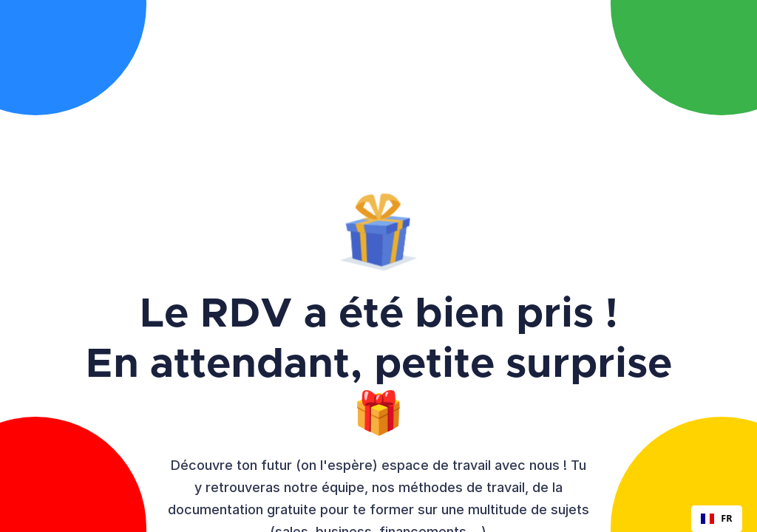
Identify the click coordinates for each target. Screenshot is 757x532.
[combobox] (717, 519)
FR (716, 518)
